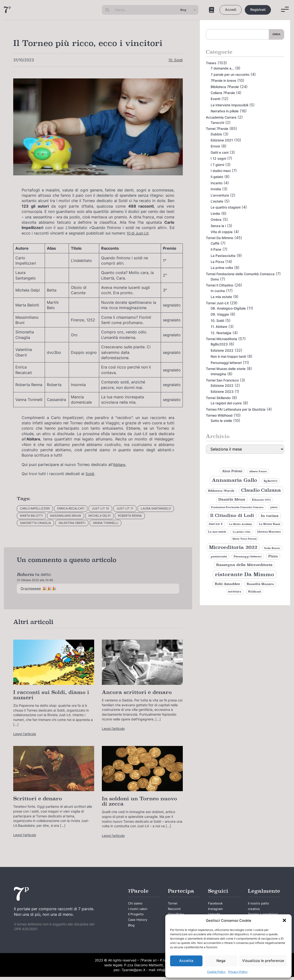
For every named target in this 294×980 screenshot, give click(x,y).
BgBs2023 (219, 344)
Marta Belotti (31, 516)
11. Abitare (219, 327)
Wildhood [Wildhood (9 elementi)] (254, 592)
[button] (284, 920)
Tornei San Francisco (222, 380)
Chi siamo (136, 904)
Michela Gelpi (99, 516)
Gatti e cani (220, 152)
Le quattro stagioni (226, 207)
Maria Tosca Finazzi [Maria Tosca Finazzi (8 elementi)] (245, 539)
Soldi (90, 474)
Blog (132, 928)
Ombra (216, 220)
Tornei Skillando (218, 398)
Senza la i (218, 226)
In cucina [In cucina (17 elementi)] (270, 516)
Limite (215, 213)
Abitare (119, 465)
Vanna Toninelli (105, 523)
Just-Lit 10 (100, 508)
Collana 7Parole (223, 93)
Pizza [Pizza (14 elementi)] (273, 556)
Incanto (217, 183)
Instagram (216, 910)
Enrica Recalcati (71, 508)
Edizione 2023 (222, 391)
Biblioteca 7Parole (225, 87)
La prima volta (222, 268)
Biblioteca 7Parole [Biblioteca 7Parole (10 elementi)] (221, 491)
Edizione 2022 (222, 350)
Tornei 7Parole (217, 129)
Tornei (173, 904)
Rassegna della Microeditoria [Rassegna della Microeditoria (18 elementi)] (244, 565)
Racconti (175, 910)
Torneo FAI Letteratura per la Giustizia (236, 409)
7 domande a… (222, 68)
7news (211, 63)
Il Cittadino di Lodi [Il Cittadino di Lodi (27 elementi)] (232, 515)
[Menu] (285, 9)
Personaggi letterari (226, 363)
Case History (138, 922)
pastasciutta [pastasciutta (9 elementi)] (219, 556)
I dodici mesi (221, 171)
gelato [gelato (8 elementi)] (274, 507)
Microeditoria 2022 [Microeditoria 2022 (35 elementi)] (233, 547)
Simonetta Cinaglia (35, 523)
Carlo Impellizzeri (35, 508)
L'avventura (220, 195)
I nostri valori (138, 910)
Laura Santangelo (156, 508)
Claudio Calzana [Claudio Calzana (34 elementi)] (261, 490)
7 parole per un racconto (230, 74)
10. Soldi (175, 60)
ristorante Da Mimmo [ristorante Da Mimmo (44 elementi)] (245, 574)
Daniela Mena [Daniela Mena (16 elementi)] (232, 499)
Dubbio (216, 134)
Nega (221, 961)
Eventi (215, 99)
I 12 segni (218, 158)
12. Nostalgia (221, 333)
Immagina (218, 374)
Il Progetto (136, 916)
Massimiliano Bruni (66, 516)
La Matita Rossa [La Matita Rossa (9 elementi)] (270, 524)
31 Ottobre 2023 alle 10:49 (35, 580)
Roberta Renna (130, 516)
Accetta (186, 961)
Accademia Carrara (221, 117)
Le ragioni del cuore (226, 403)
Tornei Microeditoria (221, 339)
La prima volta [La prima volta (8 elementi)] (242, 532)
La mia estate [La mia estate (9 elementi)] (217, 532)
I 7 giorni (217, 165)
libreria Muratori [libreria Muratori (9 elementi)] (269, 532)
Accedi (231, 10)
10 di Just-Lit (138, 233)
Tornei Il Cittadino (220, 285)
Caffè (215, 243)
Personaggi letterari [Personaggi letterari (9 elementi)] (248, 556)
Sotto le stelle (221, 421)
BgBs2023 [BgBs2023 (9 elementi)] (270, 481)
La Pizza (217, 262)
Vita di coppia (222, 232)
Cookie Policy (216, 972)
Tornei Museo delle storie (226, 369)
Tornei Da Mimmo (220, 238)
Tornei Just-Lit (217, 303)
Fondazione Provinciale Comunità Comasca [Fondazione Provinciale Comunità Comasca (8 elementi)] (237, 507)
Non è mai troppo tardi (228, 356)
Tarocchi (217, 123)
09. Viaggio (220, 314)
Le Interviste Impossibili (229, 105)
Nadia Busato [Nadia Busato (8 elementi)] (272, 548)
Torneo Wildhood (219, 415)
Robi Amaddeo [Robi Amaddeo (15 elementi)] (227, 584)
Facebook (216, 904)
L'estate (217, 201)
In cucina (218, 291)
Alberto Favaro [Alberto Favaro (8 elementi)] (258, 471)
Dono (215, 279)
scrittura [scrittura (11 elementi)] (235, 592)
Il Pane (216, 249)
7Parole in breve (223, 80)
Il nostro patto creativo (259, 907)
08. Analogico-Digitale (228, 308)
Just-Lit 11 (125, 508)
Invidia (216, 189)
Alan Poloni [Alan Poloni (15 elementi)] (232, 471)
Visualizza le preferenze (263, 961)
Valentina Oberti (72, 523)
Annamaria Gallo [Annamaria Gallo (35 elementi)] (234, 480)
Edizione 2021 (222, 140)
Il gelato (217, 177)
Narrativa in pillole (225, 111)
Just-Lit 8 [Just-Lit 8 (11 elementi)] (215, 524)
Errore (215, 146)
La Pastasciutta (223, 256)
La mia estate (221, 297)
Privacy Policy (238, 972)
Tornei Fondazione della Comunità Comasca (240, 274)
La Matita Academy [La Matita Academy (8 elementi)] (241, 524)
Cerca (276, 34)
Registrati (258, 10)
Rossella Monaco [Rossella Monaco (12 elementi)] (260, 584)
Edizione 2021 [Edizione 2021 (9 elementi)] (261, 500)
